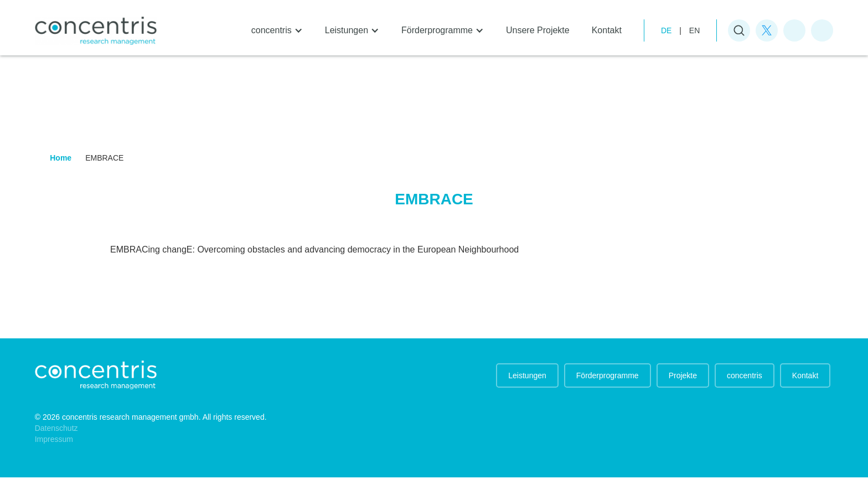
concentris (745, 375)
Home (61, 158)
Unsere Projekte (538, 30)
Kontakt (607, 30)
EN (694, 30)
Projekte (683, 375)
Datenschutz (56, 428)
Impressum (54, 439)
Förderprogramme (608, 375)
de (666, 30)
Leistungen (527, 375)
